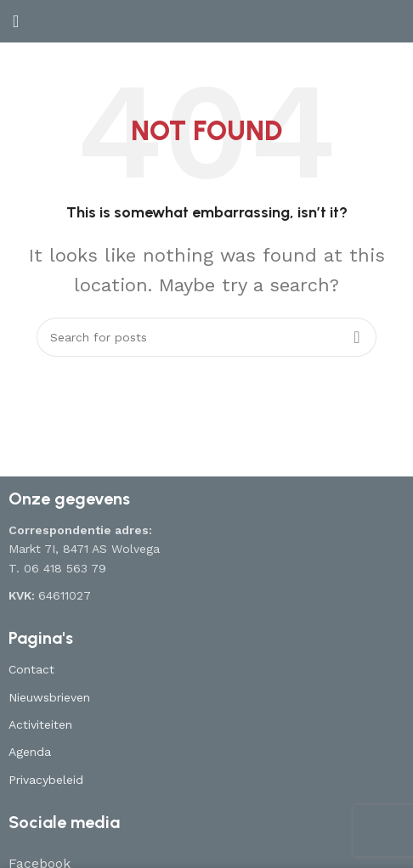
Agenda (30, 752)
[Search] (206, 337)
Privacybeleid (46, 780)
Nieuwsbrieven (49, 697)
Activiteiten (40, 724)
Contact (31, 669)
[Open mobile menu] (16, 21)
